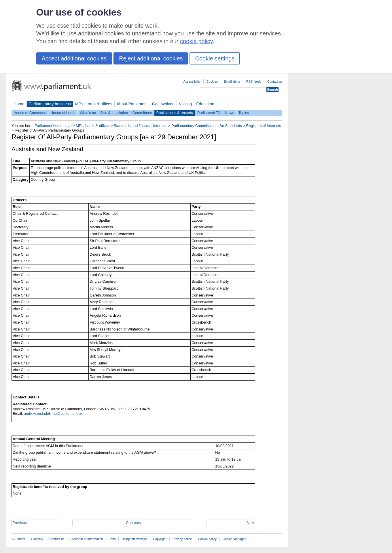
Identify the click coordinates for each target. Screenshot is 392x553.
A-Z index (18, 539)
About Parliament (132, 104)
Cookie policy (207, 539)
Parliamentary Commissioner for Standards (207, 126)
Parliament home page (53, 126)
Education (205, 104)
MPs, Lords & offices (94, 104)
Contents (133, 523)
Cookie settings (215, 58)
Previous (20, 523)
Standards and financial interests (141, 126)
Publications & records (175, 113)
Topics (244, 113)
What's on (88, 113)
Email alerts (232, 81)
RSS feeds (254, 81)
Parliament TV (209, 113)
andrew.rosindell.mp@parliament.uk (53, 414)
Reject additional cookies (151, 58)
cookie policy (196, 41)
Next (251, 523)
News (230, 113)
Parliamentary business (50, 104)
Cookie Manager (234, 539)
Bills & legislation (114, 113)
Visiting (185, 104)
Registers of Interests (264, 126)
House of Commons (30, 113)
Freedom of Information (87, 539)
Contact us (275, 81)
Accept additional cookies (74, 58)
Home (19, 104)
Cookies (212, 81)
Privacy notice (182, 539)
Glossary (37, 539)
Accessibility (192, 81)
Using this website (134, 539)
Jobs (112, 539)
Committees (142, 113)
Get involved (163, 104)
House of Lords (63, 113)
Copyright (160, 539)
